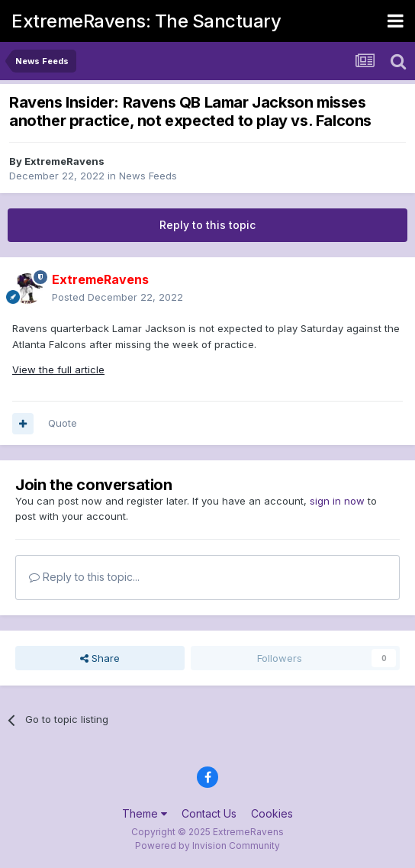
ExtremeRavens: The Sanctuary (146, 21)
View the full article (58, 369)
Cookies (272, 813)
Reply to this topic (207, 225)
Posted (117, 297)
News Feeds (148, 176)
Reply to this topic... (84, 577)
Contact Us (209, 813)
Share (100, 658)
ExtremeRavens (64, 161)
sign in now (337, 501)
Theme (145, 813)
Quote (63, 423)
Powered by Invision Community (207, 845)
